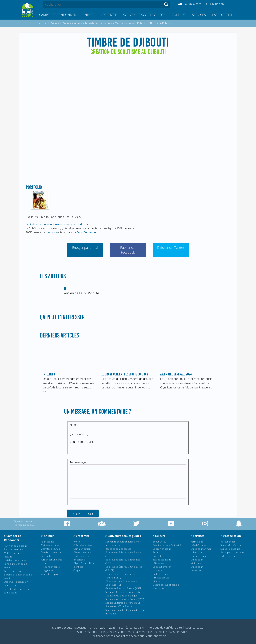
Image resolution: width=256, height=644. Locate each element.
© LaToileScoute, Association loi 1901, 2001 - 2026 (84, 628)
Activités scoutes (51, 549)
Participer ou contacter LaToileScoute (233, 554)
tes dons (52, 232)
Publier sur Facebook (128, 250)
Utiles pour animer (201, 549)
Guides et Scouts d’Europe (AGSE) (124, 588)
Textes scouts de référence (162, 561)
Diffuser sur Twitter (171, 248)
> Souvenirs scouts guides (123, 536)
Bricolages (79, 560)
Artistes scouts (161, 578)
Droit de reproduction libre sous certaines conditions (57, 224)
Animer (88, 15)
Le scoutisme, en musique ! (162, 569)
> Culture (159, 536)
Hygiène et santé (51, 567)
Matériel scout (12, 553)
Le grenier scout (162, 549)
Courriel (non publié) (82, 442)
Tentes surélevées (14, 571)
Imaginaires (48, 570)
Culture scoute (161, 574)
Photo (77, 542)
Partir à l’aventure (14, 549)
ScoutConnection (87, 232)
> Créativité (81, 536)
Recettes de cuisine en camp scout (16, 591)
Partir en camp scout (15, 546)
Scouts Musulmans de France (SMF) (125, 599)
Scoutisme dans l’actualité (167, 545)
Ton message (78, 462)
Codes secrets (81, 556)
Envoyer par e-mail (85, 248)
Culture (179, 15)
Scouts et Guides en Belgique (121, 596)
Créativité (109, 15)
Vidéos (156, 581)
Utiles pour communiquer (198, 554)
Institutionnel (228, 542)
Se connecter (79, 434)
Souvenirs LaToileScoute (119, 606)
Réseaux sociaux (82, 552)
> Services (197, 536)
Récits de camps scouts (118, 549)
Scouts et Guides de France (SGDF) (124, 592)
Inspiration (159, 556)
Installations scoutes (15, 560)
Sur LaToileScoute (230, 549)
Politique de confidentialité (165, 628)
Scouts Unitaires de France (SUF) (123, 603)
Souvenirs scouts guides (144, 15)
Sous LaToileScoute (231, 545)
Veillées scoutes (50, 545)
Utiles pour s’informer (197, 561)
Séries (156, 552)
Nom (73, 425)
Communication (82, 549)
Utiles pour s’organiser (197, 569)
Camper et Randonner (58, 15)
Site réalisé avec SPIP (132, 628)
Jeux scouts (48, 542)
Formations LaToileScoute (198, 543)
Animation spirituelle (53, 574)
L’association (223, 15)
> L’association (231, 536)
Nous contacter (195, 628)
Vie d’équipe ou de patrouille (51, 554)
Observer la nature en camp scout (16, 584)
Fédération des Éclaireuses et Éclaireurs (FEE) (122, 583)
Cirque (77, 570)
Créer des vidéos (83, 545)
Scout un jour (160, 542)
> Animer (48, 536)
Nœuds (8, 557)
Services (199, 15)
